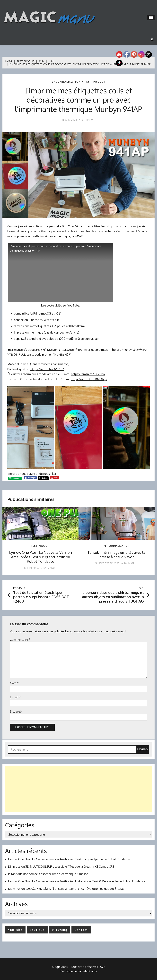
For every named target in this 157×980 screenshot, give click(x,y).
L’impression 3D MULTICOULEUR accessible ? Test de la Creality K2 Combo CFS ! (62, 866)
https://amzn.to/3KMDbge (89, 379)
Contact (81, 930)
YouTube (15, 930)
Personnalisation (65, 82)
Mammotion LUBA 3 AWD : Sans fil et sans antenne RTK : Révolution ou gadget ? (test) (66, 889)
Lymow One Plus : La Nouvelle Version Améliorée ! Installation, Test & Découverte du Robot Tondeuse (77, 881)
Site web (16, 711)
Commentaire (20, 640)
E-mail (15, 697)
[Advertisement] (78, 789)
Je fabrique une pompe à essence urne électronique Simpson (48, 874)
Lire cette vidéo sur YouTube (60, 305)
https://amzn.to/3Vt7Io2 (47, 369)
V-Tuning (60, 930)
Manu (89, 120)
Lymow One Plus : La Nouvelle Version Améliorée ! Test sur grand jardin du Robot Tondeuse (40, 557)
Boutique (37, 930)
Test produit (96, 82)
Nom (14, 683)
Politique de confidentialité (79, 971)
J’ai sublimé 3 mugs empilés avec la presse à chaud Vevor (117, 555)
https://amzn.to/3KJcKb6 (88, 374)
